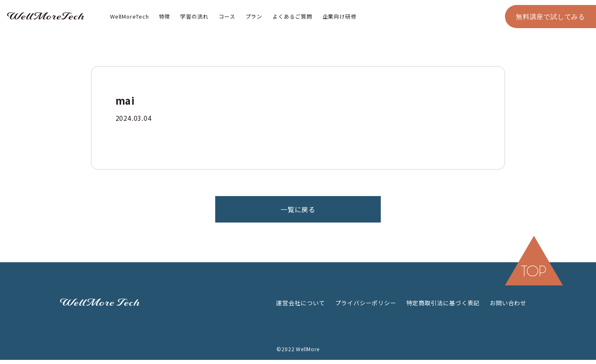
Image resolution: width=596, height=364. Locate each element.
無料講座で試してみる (550, 16)
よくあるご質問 (292, 16)
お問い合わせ (508, 303)
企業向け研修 (340, 16)
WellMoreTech (46, 17)
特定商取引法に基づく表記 (443, 303)
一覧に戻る (298, 209)
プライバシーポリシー (366, 303)
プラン (254, 16)
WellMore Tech (100, 303)
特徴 (165, 16)
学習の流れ (194, 16)
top (534, 271)
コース (227, 16)
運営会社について (300, 303)
